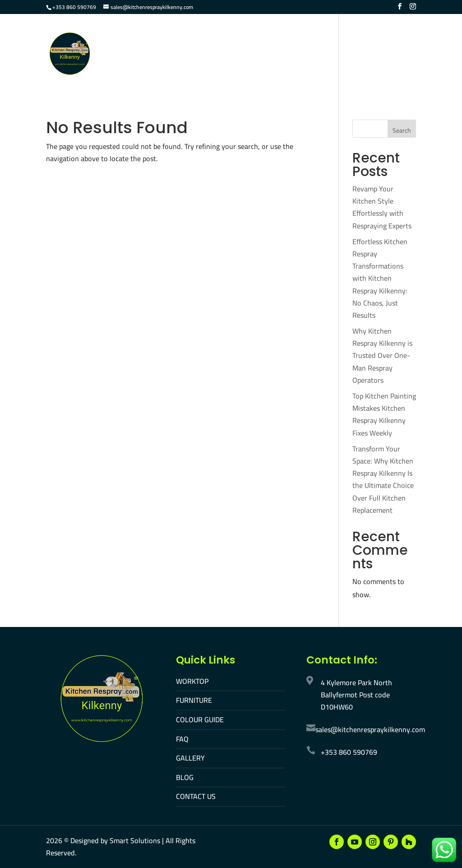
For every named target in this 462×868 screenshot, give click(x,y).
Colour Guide (278, 40)
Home (141, 40)
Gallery (353, 40)
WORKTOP (192, 681)
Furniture (225, 40)
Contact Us (151, 70)
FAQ (320, 40)
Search (402, 130)
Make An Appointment (221, 70)
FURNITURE (194, 700)
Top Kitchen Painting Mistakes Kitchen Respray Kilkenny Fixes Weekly (384, 414)
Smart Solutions (135, 840)
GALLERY (190, 758)
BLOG (185, 777)
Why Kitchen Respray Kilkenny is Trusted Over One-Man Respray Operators (382, 355)
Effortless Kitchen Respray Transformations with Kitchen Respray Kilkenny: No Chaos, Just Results (380, 278)
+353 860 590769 (74, 7)
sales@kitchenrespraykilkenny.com (370, 729)
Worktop (179, 40)
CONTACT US (196, 796)
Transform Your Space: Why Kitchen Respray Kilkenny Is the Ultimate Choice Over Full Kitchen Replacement (383, 479)
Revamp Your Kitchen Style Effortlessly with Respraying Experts (382, 207)
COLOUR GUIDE (200, 719)
